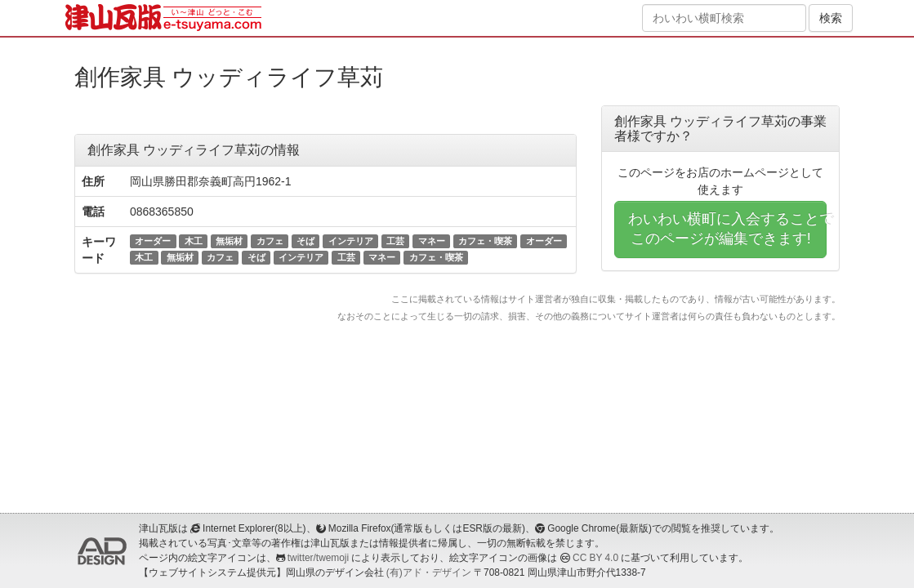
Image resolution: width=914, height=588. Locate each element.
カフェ (270, 241)
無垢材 (229, 241)
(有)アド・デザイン (429, 572)
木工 (194, 241)
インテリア (351, 241)
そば (305, 241)
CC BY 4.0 (595, 558)
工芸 (395, 241)
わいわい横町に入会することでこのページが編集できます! (728, 229)
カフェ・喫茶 (485, 241)
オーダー (153, 241)
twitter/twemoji (318, 558)
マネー (432, 241)
